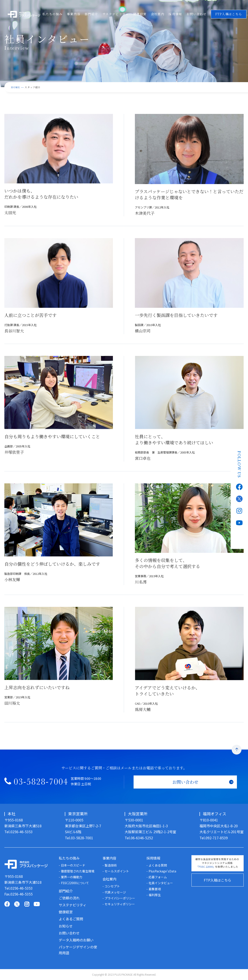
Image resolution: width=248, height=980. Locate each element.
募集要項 (155, 889)
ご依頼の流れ (69, 898)
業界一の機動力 (72, 877)
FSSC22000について (75, 883)
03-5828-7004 (41, 783)
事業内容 (74, 14)
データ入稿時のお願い (76, 940)
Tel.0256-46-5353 (18, 832)
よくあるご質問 (71, 919)
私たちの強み (53, 14)
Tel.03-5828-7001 (79, 838)
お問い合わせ (198, 14)
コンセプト (112, 886)
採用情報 (177, 14)
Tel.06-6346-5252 (139, 838)
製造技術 (111, 865)
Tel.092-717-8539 (214, 838)
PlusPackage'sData (162, 871)
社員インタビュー (161, 883)
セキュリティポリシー (120, 904)
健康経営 (141, 14)
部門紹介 (92, 14)
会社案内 (159, 14)
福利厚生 (155, 895)
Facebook (239, 485)
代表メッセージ (115, 892)
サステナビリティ (116, 14)
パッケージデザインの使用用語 (78, 950)
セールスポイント (117, 871)
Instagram (239, 509)
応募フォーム (158, 877)
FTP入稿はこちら (218, 880)
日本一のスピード (73, 865)
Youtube (239, 521)
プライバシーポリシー (120, 898)
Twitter (239, 497)
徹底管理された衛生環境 (78, 871)
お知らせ (66, 926)
